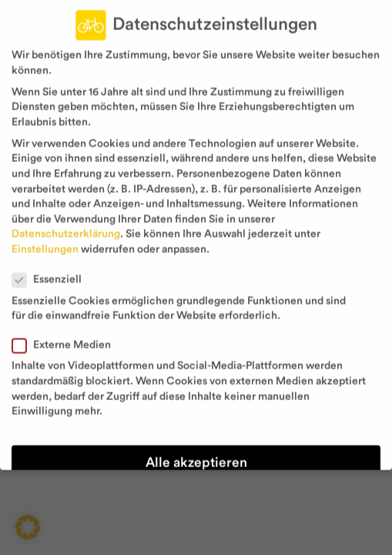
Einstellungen (45, 240)
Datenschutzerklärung (66, 224)
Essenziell (53, 270)
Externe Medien (68, 336)
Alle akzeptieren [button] (196, 453)
